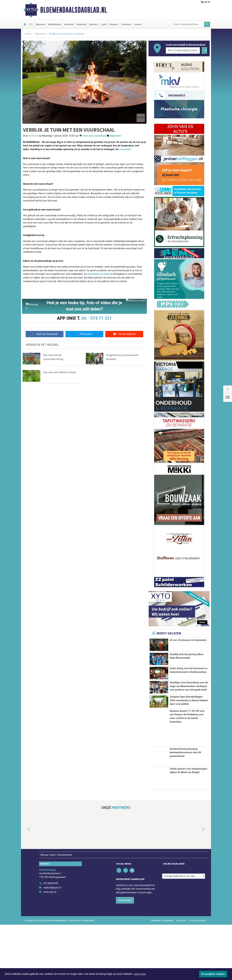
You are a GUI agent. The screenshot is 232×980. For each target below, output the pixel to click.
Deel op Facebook (45, 335)
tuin (91, 136)
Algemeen (40, 24)
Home (28, 34)
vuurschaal (100, 136)
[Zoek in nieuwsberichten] (188, 24)
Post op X (84, 335)
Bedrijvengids (55, 24)
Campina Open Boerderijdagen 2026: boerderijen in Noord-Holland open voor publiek (189, 739)
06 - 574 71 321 (97, 318)
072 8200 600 (51, 939)
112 (31, 24)
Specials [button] (93, 24)
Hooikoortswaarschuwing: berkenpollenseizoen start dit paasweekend (185, 808)
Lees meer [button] (140, 974)
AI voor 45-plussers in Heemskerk (188, 640)
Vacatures (126, 24)
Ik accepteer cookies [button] (213, 974)
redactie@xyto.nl (52, 943)
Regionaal (81, 24)
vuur (85, 136)
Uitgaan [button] (113, 24)
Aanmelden (125, 956)
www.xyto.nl (50, 947)
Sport (104, 24)
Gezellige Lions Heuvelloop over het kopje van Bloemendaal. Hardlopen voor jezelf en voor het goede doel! (189, 701)
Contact (138, 24)
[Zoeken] (207, 24)
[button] (25, 885)
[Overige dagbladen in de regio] (184, 931)
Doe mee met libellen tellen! (59, 373)
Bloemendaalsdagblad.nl (74, 10)
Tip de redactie (124, 335)
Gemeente (69, 24)
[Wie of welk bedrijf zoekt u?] (183, 50)
